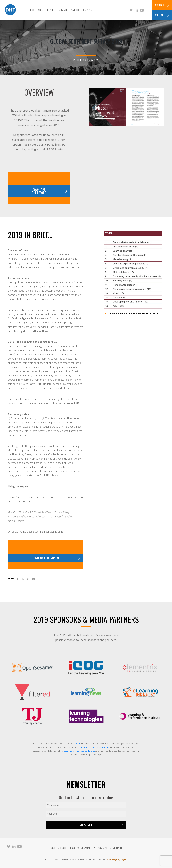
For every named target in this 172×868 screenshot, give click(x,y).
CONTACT (159, 15)
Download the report (39, 191)
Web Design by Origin (116, 860)
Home (33, 10)
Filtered (76, 743)
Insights (75, 10)
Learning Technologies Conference (80, 751)
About (41, 10)
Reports (52, 10)
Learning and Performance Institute (93, 747)
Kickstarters (88, 848)
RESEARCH (159, 5)
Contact (103, 848)
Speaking (63, 10)
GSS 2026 (87, 10)
